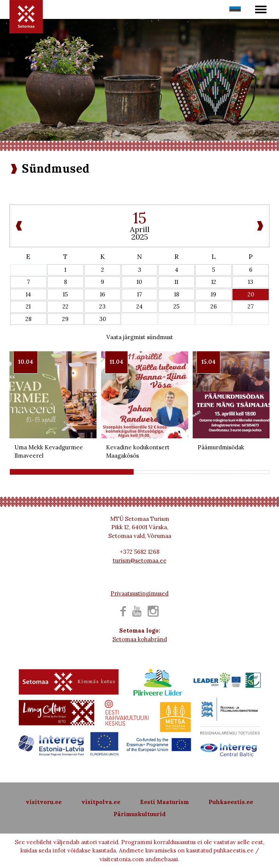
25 (176, 306)
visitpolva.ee (101, 802)
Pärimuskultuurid (140, 814)
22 (65, 306)
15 (65, 294)
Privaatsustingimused (139, 593)
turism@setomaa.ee (140, 560)
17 (139, 294)
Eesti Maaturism (164, 802)
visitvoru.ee (44, 802)
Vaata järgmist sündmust (140, 337)
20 (251, 294)
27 (251, 306)
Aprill (140, 229)
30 (103, 319)
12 (214, 282)
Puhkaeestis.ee (231, 802)
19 (214, 294)
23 (102, 306)
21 (28, 306)
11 (176, 282)
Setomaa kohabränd (140, 639)
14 (28, 294)
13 (251, 282)
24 (139, 306)
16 (103, 294)
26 (214, 306)
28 (28, 319)
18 (177, 294)
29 (65, 319)
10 (139, 282)
